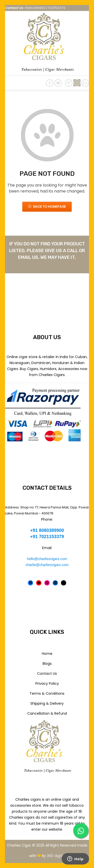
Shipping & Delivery (47, 703)
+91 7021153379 (47, 537)
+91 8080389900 (47, 530)
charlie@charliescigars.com (47, 565)
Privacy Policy (47, 683)
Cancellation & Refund (47, 713)
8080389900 (35, 8)
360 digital (56, 856)
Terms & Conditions (47, 693)
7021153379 (56, 8)
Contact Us (47, 674)
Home (47, 654)
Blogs (47, 664)
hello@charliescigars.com (47, 559)
